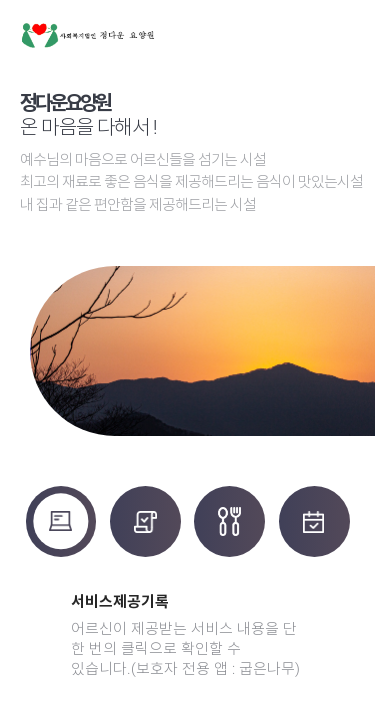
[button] (336, 642)
